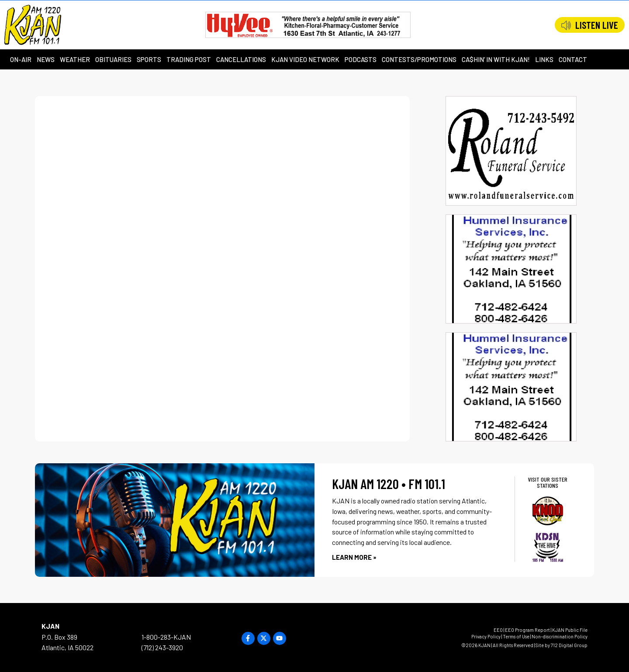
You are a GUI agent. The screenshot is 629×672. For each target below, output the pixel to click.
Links (544, 59)
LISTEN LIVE (597, 25)
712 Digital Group (569, 645)
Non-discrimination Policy (560, 636)
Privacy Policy (486, 636)
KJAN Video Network (305, 59)
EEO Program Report (527, 630)
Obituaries (113, 59)
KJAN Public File (570, 630)
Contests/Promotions (419, 59)
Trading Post (189, 59)
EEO (498, 630)
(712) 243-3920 (162, 647)
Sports (149, 59)
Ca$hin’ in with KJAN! (496, 59)
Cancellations (241, 59)
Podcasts (361, 59)
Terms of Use (516, 636)
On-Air (21, 59)
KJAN (50, 626)
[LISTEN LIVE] (566, 25)
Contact (573, 59)
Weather (75, 59)
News (46, 59)
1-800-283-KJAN (166, 637)
